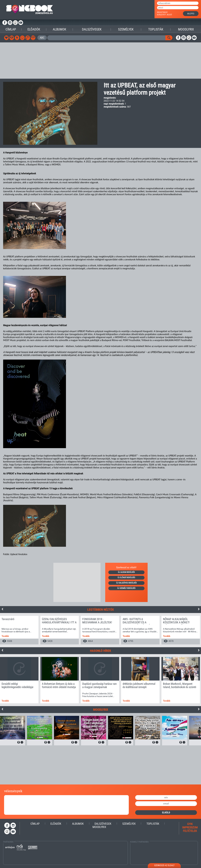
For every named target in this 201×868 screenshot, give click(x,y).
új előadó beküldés (126, 578)
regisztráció (162, 12)
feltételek (190, 831)
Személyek (126, 29)
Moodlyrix (186, 29)
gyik (190, 824)
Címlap (11, 29)
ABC (42, 38)
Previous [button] (2, 609)
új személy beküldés (126, 588)
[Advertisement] (100, 61)
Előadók (34, 29)
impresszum (190, 827)
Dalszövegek (92, 29)
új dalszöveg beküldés (126, 583)
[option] (19, 630)
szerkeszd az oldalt (164, 865)
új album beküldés (126, 572)
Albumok (59, 29)
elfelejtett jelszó (164, 15)
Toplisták (156, 29)
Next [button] (199, 609)
